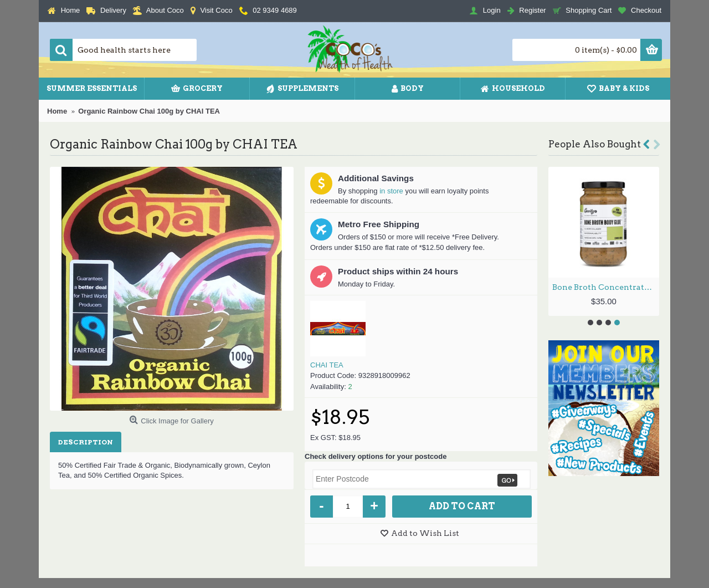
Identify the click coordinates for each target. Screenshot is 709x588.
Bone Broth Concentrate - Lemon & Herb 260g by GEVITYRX (606, 287)
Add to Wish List (425, 533)
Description (86, 442)
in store (391, 191)
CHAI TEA (327, 365)
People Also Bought (595, 144)
